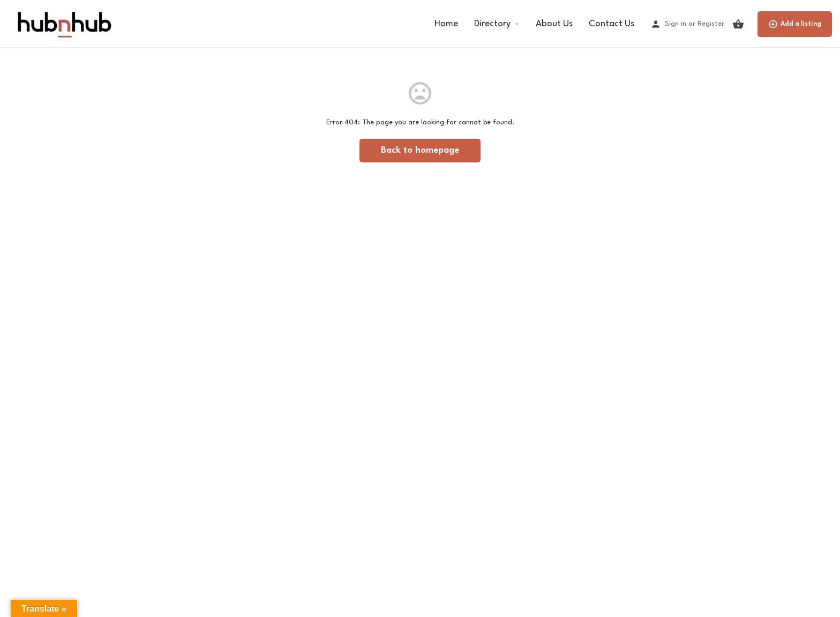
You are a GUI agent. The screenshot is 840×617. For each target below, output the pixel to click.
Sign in (676, 24)
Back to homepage (420, 150)
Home (446, 24)
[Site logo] (64, 23)
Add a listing (795, 24)
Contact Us (612, 24)
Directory (492, 24)
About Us (554, 24)
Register (711, 24)
